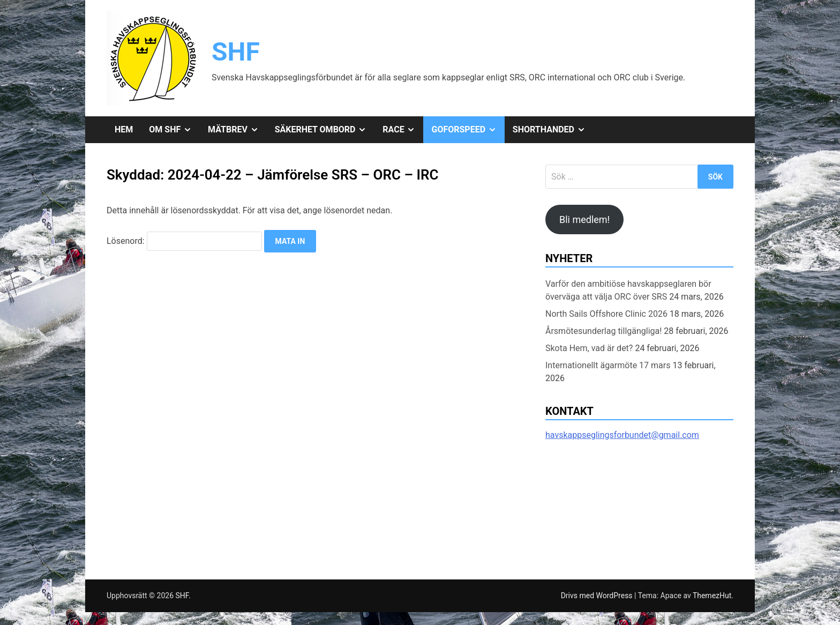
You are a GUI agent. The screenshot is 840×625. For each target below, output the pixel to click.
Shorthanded (553, 130)
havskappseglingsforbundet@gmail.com (622, 435)
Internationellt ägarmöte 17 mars (608, 365)
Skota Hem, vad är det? (589, 348)
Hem (124, 129)
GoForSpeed (468, 130)
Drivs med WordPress (598, 596)
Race (403, 130)
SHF (236, 52)
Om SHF (174, 130)
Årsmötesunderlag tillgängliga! (603, 331)
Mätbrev (237, 130)
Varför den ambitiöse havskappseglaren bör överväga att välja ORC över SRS (628, 290)
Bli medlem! (584, 220)
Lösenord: (184, 241)
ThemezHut (712, 596)
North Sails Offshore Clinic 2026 (606, 314)
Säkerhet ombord (325, 130)
